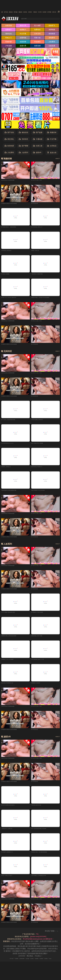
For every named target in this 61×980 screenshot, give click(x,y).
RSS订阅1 (7, 963)
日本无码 (37, 34)
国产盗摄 (30, 12)
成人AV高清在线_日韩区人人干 (42, 228)
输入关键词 (28, 19)
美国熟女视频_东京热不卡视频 (42, 639)
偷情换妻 (52, 34)
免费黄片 (23, 30)
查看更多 (55, 159)
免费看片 (8, 30)
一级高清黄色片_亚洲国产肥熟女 (43, 275)
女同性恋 (52, 147)
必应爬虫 (30, 965)
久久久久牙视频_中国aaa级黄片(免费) (15, 615)
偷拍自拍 (20, 12)
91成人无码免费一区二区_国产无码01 (45, 493)
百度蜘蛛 (15, 963)
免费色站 (37, 30)
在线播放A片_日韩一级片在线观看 (13, 662)
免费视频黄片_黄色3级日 (40, 686)
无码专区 (23, 140)
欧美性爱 (9, 147)
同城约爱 (8, 42)
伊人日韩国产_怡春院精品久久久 (13, 856)
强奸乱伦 (8, 34)
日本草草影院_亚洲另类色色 (11, 251)
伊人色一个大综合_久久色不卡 (12, 880)
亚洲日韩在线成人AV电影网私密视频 (14, 181)
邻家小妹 (37, 38)
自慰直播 (52, 46)
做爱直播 (37, 46)
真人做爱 (37, 26)
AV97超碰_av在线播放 (9, 275)
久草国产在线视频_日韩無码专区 (43, 421)
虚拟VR (37, 153)
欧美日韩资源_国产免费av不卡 (42, 469)
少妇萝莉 (52, 42)
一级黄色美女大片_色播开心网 (12, 832)
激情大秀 (23, 26)
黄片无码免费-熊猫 (38, 204)
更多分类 (52, 153)
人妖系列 (23, 153)
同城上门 (8, 38)
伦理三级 (38, 147)
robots (37, 965)
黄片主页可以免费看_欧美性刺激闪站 (15, 809)
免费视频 (52, 30)
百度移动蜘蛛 (25, 963)
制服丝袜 (39, 12)
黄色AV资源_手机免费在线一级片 (13, 686)
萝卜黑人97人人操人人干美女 (42, 181)
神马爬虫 (42, 963)
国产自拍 (11, 12)
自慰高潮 (8, 26)
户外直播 (8, 46)
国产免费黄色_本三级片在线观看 (43, 615)
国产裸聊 (23, 147)
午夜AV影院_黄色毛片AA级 (41, 809)
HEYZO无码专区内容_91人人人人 (13, 445)
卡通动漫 (38, 140)
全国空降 (23, 42)
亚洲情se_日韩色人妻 (39, 251)
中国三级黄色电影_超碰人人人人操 (44, 662)
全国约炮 (23, 38)
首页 (3, 12)
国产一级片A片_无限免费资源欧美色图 (15, 421)
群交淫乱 (49, 12)
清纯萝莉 (52, 38)
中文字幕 (23, 34)
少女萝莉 (9, 153)
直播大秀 (23, 46)
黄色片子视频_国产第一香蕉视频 (43, 445)
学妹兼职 (37, 42)
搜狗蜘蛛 (50, 963)
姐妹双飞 (52, 26)
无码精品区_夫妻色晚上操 (11, 469)
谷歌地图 (34, 963)
